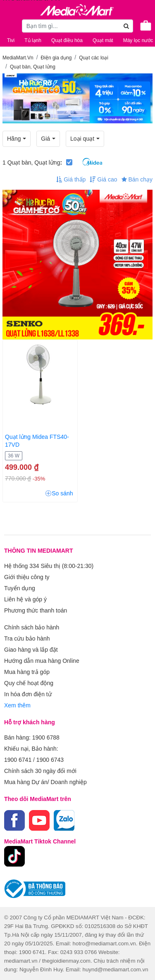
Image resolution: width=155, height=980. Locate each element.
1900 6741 (18, 760)
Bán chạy (137, 179)
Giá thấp (71, 179)
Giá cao (103, 179)
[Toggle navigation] (10, 26)
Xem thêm (17, 705)
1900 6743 (50, 760)
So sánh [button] (59, 493)
